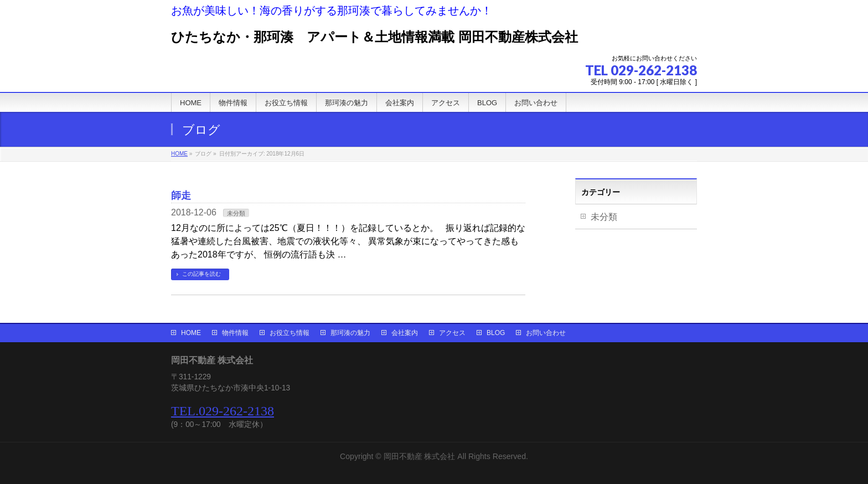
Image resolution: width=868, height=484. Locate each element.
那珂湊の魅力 (350, 333)
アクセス (452, 333)
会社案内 (405, 333)
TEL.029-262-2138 (223, 411)
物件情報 (235, 333)
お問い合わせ (546, 333)
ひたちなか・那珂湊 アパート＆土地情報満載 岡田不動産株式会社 (374, 37)
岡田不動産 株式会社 (420, 456)
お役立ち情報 (290, 333)
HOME (191, 333)
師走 (181, 195)
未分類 (236, 213)
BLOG (496, 333)
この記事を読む (201, 274)
